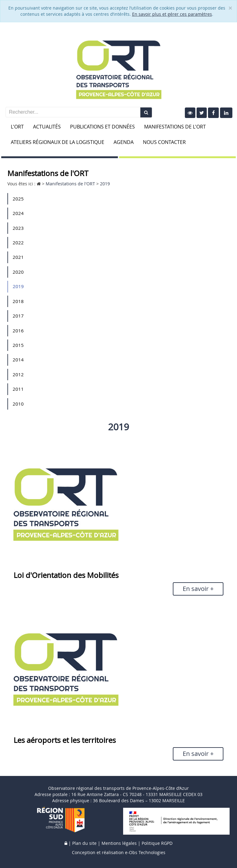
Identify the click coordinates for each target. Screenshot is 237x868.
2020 (18, 272)
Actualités (47, 127)
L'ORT (17, 127)
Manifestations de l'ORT (175, 127)
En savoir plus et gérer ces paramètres (172, 14)
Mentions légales (119, 843)
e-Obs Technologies (145, 852)
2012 (18, 374)
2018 (18, 301)
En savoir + (198, 589)
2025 (18, 199)
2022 (18, 242)
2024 (18, 213)
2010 (18, 404)
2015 (18, 345)
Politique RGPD (157, 843)
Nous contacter (164, 142)
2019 (18, 286)
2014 (18, 360)
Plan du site (84, 843)
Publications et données (102, 127)
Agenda (124, 142)
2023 (18, 228)
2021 (18, 257)
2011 (18, 389)
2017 (18, 316)
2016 (18, 331)
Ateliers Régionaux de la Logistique (58, 142)
